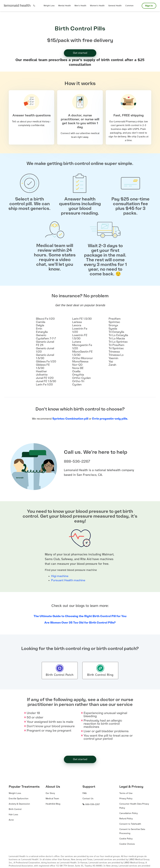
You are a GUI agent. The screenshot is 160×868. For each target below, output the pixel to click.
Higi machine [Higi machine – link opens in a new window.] (60, 576)
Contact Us (88, 799)
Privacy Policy (126, 799)
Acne (11, 820)
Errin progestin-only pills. (110, 419)
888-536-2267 (91, 804)
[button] (17, 6)
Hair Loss (13, 815)
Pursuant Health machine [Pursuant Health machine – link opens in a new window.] (68, 580)
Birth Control (15, 809)
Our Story (50, 793)
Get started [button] (80, 53)
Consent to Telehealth (130, 824)
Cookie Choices (127, 844)
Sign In (149, 6)
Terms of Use (126, 793)
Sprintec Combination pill (71, 419)
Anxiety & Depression (19, 804)
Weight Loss (15, 793)
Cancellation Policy (129, 813)
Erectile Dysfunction (19, 799)
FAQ (85, 793)
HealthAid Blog (53, 804)
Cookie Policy (126, 839)
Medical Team (52, 799)
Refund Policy (126, 819)
